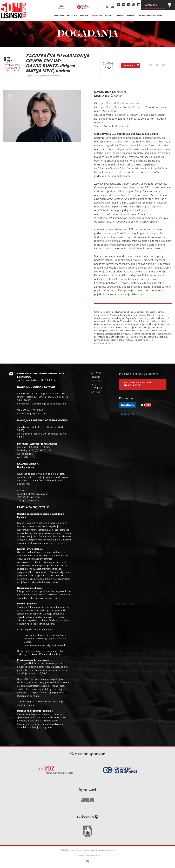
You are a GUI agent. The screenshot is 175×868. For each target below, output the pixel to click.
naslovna (59, 16)
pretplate (72, 16)
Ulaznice (132, 65)
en (112, 7)
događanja (96, 16)
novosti (84, 16)
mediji (108, 16)
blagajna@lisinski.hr (35, 414)
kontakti (132, 16)
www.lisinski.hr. (25, 562)
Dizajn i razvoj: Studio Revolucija (87, 856)
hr (106, 7)
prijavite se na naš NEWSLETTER (138, 384)
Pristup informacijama (151, 16)
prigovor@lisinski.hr (56, 645)
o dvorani (119, 16)
